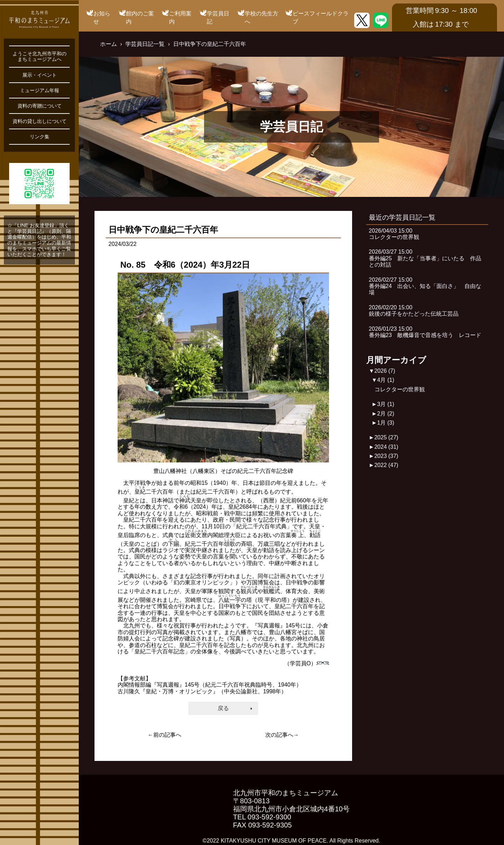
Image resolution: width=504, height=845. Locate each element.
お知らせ (102, 17)
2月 (386, 414)
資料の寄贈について (40, 106)
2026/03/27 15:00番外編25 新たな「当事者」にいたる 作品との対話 (425, 258)
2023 (386, 456)
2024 (386, 447)
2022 (386, 465)
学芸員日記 (218, 17)
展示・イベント (40, 75)
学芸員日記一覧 (145, 44)
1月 (386, 423)
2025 (386, 437)
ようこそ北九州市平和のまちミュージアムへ (40, 57)
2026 (385, 371)
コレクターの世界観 (400, 389)
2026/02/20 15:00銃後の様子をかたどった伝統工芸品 (414, 311)
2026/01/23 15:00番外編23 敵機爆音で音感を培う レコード (425, 332)
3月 (386, 404)
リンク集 (40, 137)
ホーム (108, 44)
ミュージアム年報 (40, 90)
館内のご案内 (140, 17)
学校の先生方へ (261, 17)
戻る (223, 708)
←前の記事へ (164, 735)
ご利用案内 (180, 17)
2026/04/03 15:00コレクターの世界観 (394, 234)
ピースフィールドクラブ (321, 17)
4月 (386, 380)
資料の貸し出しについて (40, 121)
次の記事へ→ (282, 735)
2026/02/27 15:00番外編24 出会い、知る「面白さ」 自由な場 (425, 286)
